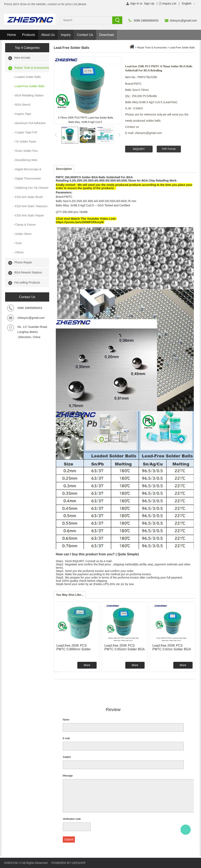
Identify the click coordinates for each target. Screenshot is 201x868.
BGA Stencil (23, 105)
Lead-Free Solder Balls (30, 86)
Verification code (72, 819)
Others (19, 252)
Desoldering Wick (26, 160)
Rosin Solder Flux (27, 151)
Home (12, 35)
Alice (186, 830)
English (187, 3)
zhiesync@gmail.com (183, 21)
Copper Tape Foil (26, 132)
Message (68, 776)
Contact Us (85, 35)
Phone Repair (23, 262)
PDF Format (169, 149)
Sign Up (149, 3)
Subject (67, 757)
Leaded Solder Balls (28, 77)
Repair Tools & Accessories (32, 68)
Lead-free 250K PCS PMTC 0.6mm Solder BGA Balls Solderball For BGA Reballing (172, 651)
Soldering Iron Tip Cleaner (32, 188)
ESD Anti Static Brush (29, 197)
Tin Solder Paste (26, 142)
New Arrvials (22, 58)
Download (107, 35)
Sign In (135, 3)
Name (66, 720)
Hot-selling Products (27, 282)
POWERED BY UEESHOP (69, 863)
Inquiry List (169, 3)
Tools (18, 243)
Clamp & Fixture (25, 225)
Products (29, 35)
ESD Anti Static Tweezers (31, 206)
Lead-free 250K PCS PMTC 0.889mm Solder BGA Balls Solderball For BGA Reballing (74, 651)
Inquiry (66, 35)
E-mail (66, 738)
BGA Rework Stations (28, 272)
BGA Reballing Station (29, 95)
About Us (48, 35)
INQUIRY (139, 149)
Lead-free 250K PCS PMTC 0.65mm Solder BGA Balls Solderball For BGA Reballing (124, 651)
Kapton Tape (23, 114)
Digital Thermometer (28, 178)
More (87, 665)
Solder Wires (23, 234)
